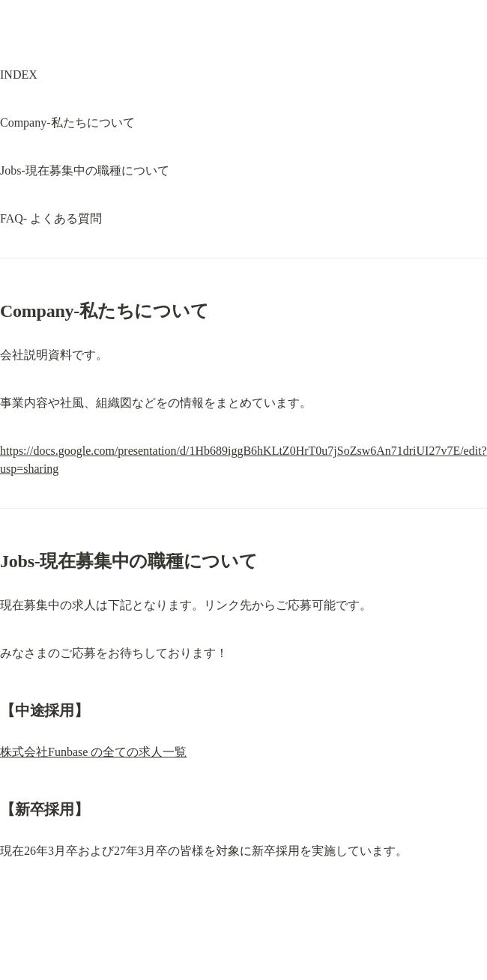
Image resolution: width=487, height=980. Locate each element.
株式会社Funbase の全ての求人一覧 (93, 752)
